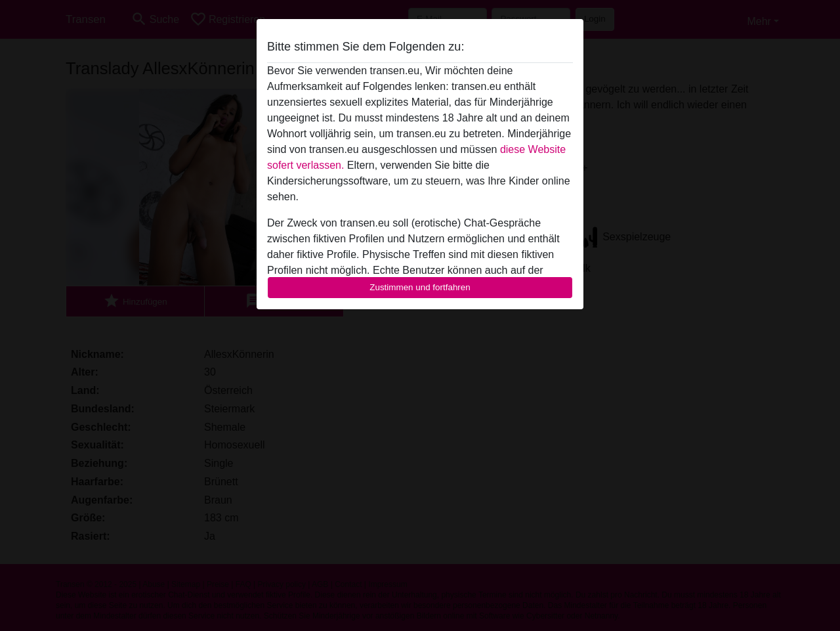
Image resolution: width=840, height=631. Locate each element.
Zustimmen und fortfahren (420, 287)
